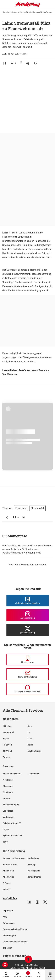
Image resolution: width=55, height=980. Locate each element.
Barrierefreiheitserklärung (15, 929)
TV (29, 732)
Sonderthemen (34, 877)
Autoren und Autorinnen (14, 858)
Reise (30, 745)
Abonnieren (8, 871)
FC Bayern (8, 745)
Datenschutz (9, 923)
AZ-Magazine (34, 871)
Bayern (6, 739)
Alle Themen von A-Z (13, 774)
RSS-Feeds (8, 792)
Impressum (8, 911)
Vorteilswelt (9, 817)
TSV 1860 (7, 751)
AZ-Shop (32, 865)
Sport (30, 726)
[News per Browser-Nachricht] (28, 689)
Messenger (8, 786)
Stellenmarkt (34, 774)
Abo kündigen (9, 935)
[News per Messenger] (28, 660)
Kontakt (7, 889)
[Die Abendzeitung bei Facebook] (28, 601)
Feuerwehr (8, 286)
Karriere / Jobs (10, 865)
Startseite (6, 12)
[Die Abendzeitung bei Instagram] (28, 615)
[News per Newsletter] (28, 674)
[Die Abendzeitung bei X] (28, 630)
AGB (5, 917)
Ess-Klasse (8, 811)
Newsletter (8, 780)
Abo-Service (9, 877)
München (14, 12)
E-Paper (7, 883)
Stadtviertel (23, 12)
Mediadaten (33, 858)
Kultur (30, 739)
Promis (6, 757)
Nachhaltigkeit (34, 751)
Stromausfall (13, 270)
